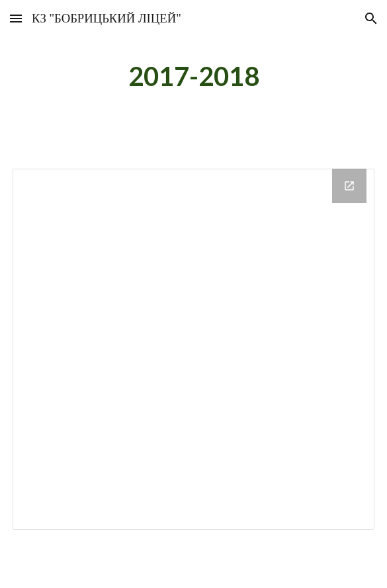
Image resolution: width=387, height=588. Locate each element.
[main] (193, 76)
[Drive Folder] (193, 349)
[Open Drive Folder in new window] (349, 186)
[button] (16, 18)
